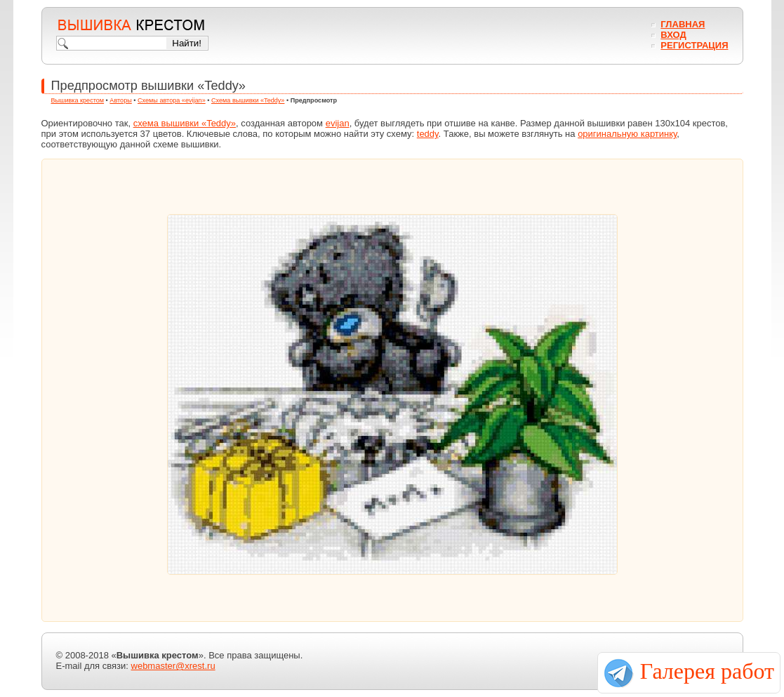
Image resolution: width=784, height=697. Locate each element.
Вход (673, 35)
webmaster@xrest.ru (173, 666)
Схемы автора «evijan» (172, 100)
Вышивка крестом (78, 100)
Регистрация (694, 45)
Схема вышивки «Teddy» (248, 100)
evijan (338, 123)
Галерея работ (707, 671)
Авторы (120, 100)
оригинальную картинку (627, 134)
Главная (683, 24)
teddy (428, 134)
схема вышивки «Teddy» (185, 123)
